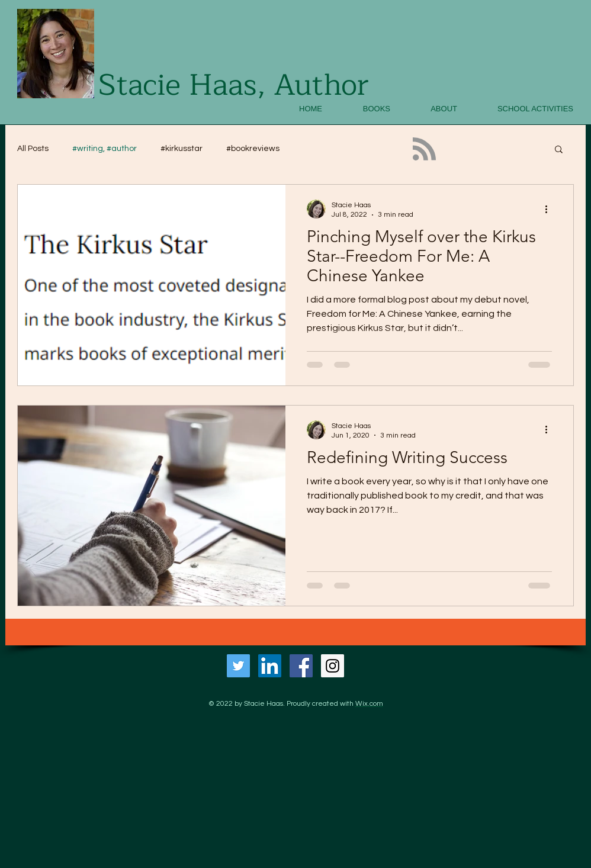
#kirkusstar (182, 149)
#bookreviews (253, 149)
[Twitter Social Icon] (238, 666)
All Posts (33, 149)
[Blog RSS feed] (424, 150)
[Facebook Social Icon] (301, 666)
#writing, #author (105, 149)
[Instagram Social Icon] (333, 666)
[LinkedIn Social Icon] (270, 666)
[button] (559, 150)
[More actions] (550, 209)
